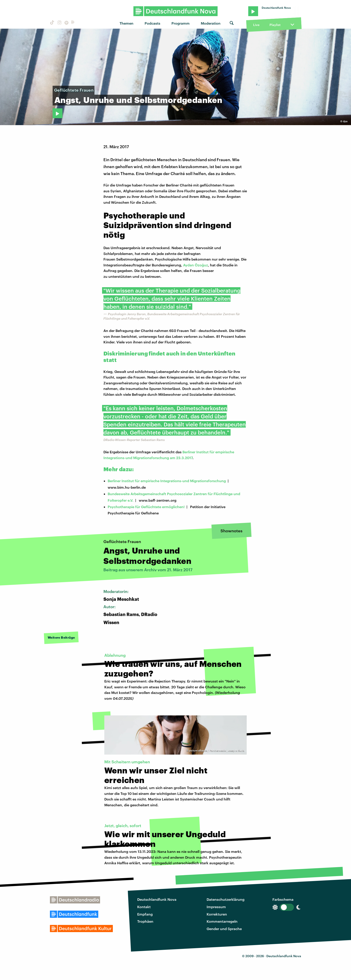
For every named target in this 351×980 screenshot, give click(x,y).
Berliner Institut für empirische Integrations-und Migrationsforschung (167, 481)
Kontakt (144, 907)
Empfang (145, 914)
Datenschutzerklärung (226, 899)
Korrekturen (217, 914)
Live (256, 25)
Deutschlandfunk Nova (157, 899)
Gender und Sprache (224, 929)
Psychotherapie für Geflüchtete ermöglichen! (146, 507)
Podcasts (152, 23)
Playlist (275, 25)
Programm (181, 23)
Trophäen (145, 921)
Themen (126, 23)
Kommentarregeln (222, 921)
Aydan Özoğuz (196, 265)
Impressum (216, 907)
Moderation (211, 23)
